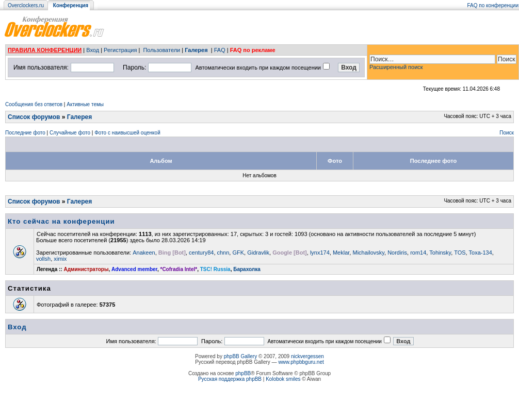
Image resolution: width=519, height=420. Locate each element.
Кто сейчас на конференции (61, 221)
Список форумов (34, 117)
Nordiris (397, 253)
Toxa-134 (481, 253)
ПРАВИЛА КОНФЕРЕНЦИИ (45, 50)
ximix (60, 259)
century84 (201, 253)
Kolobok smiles (283, 379)
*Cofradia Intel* (179, 269)
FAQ (220, 50)
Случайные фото (70, 133)
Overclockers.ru (26, 5)
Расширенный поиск (396, 67)
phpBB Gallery (240, 356)
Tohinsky (440, 253)
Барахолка (247, 269)
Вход (93, 50)
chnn (223, 253)
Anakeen (144, 253)
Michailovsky (368, 253)
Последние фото (25, 133)
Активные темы (85, 104)
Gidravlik (258, 253)
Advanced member (134, 269)
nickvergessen (307, 356)
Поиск (507, 133)
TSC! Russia (215, 269)
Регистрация (120, 50)
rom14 (418, 253)
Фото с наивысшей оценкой (127, 133)
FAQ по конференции (493, 5)
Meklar (341, 253)
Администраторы (86, 269)
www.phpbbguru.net (301, 362)
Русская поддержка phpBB (230, 379)
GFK (238, 253)
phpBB (243, 373)
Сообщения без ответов (34, 104)
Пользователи (161, 50)
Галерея (196, 50)
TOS (460, 253)
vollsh (43, 259)
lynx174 (320, 253)
